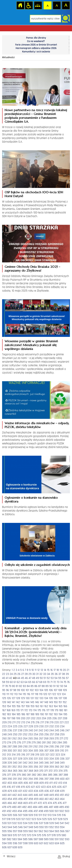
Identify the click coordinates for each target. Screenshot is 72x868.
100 (23, 690)
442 (15, 795)
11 (36, 670)
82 (21, 686)
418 (18, 787)
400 (62, 779)
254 (36, 734)
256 (47, 734)
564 (52, 831)
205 (49, 718)
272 (66, 739)
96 (7, 690)
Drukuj (66, 856)
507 (20, 815)
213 (23, 722)
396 (41, 779)
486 (46, 807)
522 (28, 819)
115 (24, 694)
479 (9, 807)
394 (31, 779)
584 (20, 839)
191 (46, 714)
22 (4, 674)
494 (20, 811)
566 (62, 831)
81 (17, 686)
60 (11, 682)
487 (51, 807)
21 (68, 670)
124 (64, 694)
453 (4, 799)
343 (31, 763)
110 (4, 694)
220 (57, 722)
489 (61, 807)
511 (40, 815)
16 (51, 670)
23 (7, 674)
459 (36, 799)
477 (65, 803)
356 (36, 767)
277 (24, 743)
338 (4, 763)
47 (30, 678)
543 (4, 827)
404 (15, 783)
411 (51, 783)
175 (39, 710)
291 (30, 747)
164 (56, 706)
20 (64, 670)
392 (20, 779)
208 (65, 718)
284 (60, 743)
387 (61, 775)
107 (55, 690)
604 (57, 843)
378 (14, 775)
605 (62, 843)
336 (62, 759)
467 (15, 803)
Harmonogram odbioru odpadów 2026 (36, 48)
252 (25, 734)
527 (55, 819)
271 (61, 739)
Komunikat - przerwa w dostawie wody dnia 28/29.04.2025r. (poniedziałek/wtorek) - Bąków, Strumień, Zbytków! (36, 632)
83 (24, 686)
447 (41, 795)
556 (10, 831)
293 (41, 747)
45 (23, 678)
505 (10, 815)
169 (13, 710)
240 (31, 730)
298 (67, 747)
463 (57, 799)
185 (18, 714)
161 (42, 706)
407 (31, 783)
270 (57, 739)
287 (10, 747)
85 (32, 686)
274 (9, 743)
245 (57, 730)
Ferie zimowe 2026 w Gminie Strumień (36, 45)
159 (32, 706)
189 (37, 714)
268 (46, 739)
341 (20, 763)
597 (20, 843)
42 (11, 678)
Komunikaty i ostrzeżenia (36, 52)
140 (9, 702)
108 (60, 690)
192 (51, 714)
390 (10, 779)
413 (60, 783)
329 (25, 759)
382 (34, 775)
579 (59, 835)
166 (65, 706)
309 (57, 751)
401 (67, 779)
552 (52, 827)
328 (20, 759)
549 (36, 827)
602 (46, 843)
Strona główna (20, 5)
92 (58, 686)
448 (46, 795)
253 (31, 734)
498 (41, 811)
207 (60, 718)
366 (20, 771)
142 (18, 702)
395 (36, 779)
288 (15, 747)
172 (26, 710)
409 (41, 783)
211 (14, 722)
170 (18, 710)
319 (37, 755)
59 (7, 682)
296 (57, 747)
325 (4, 759)
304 (31, 751)
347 (52, 763)
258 (57, 734)
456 (20, 799)
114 (20, 694)
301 (15, 751)
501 (57, 811)
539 (52, 823)
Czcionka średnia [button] (57, 5)
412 (55, 783)
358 (46, 767)
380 (24, 775)
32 (41, 674)
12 (38, 670)
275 (14, 743)
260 (4, 739)
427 (65, 787)
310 (62, 751)
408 (36, 783)
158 (28, 706)
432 (25, 791)
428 (4, 791)
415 (4, 787)
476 (60, 803)
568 (4, 835)
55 (60, 678)
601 (41, 843)
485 (40, 807)
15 (48, 670)
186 (23, 714)
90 (51, 686)
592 (62, 839)
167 (4, 710)
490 (67, 807)
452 (67, 795)
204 (44, 718)
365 (15, 771)
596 (15, 843)
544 (10, 827)
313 (9, 755)
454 (10, 799)
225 (15, 726)
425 (54, 787)
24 (11, 674)
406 (26, 783)
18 (58, 670)
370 (41, 771)
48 (34, 678)
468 (20, 803)
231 (47, 726)
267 (41, 739)
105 (46, 690)
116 (28, 694)
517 (4, 819)
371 (46, 771)
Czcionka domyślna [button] (47, 5)
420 (28, 787)
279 (34, 743)
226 (20, 726)
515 (59, 815)
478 (4, 807)
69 (45, 682)
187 (28, 714)
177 (48, 710)
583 (15, 839)
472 (40, 803)
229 (36, 726)
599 (31, 843)
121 (50, 694)
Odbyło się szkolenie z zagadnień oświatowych (37, 565)
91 (54, 686)
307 (46, 751)
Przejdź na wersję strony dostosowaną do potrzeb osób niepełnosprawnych (29, 5)
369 (36, 771)
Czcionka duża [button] (66, 5)
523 (34, 819)
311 (66, 751)
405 (20, 783)
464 (62, 799)
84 (28, 686)
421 (33, 787)
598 (25, 843)
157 (23, 706)
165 (60, 706)
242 (41, 730)
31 (37, 674)
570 (15, 835)
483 (30, 807)
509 (31, 815)
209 (4, 722)
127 (13, 698)
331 (36, 759)
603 (52, 843)
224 (10, 726)
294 (46, 747)
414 (65, 783)
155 (14, 706)
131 (32, 698)
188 (32, 714)
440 (4, 795)
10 (33, 670)
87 (40, 686)
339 (10, 763)
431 (20, 791)
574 (34, 835)
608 (15, 847)
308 (52, 751)
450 (57, 795)
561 (36, 831)
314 (14, 755)
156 (18, 706)
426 (59, 787)
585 (25, 839)
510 (36, 815)
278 (29, 743)
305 (36, 751)
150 (56, 702)
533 (20, 823)
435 (41, 791)
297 (62, 747)
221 (62, 722)
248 (4, 734)
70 (48, 682)
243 (46, 730)
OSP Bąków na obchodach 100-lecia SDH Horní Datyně (34, 194)
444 (25, 795)
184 (14, 714)
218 (47, 722)
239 (25, 730)
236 (10, 730)
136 (56, 698)
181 (66, 710)
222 (67, 722)
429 (10, 791)
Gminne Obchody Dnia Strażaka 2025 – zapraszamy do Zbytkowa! (32, 269)
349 (62, 763)
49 (37, 678)
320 (42, 755)
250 (15, 734)
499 (46, 811)
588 (41, 839)
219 (51, 722)
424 (49, 787)
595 (10, 843)
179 (56, 710)
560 (31, 831)
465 (4, 803)
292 (36, 747)
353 (20, 767)
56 (64, 678)
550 (41, 827)
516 (64, 815)
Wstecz (11, 856)
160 (37, 706)
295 (52, 747)
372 (51, 771)
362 (67, 767)
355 (31, 767)
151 (60, 702)
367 (26, 771)
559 (25, 831)
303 (25, 751)
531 (9, 823)
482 (24, 807)
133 (41, 698)
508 (25, 815)
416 (9, 787)
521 (23, 819)
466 (10, 803)
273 (4, 743)
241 (36, 730)
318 (32, 755)
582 (9, 839)
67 (37, 682)
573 (29, 835)
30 (34, 674)
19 (61, 670)
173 (30, 710)
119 (41, 694)
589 (46, 839)
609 (20, 847)
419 (23, 787)
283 (54, 743)
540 (57, 823)
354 (25, 767)
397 (46, 779)
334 (52, 759)
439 (62, 791)
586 (31, 839)
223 (4, 726)
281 (44, 743)
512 (45, 815)
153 (4, 706)
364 (10, 771)
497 (36, 811)
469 (25, 803)
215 (33, 722)
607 (10, 847)
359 (52, 767)
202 (33, 718)
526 (50, 819)
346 (47, 763)
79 (10, 686)
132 (37, 698)
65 (30, 682)
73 (58, 682)
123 (59, 694)
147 (42, 702)
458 (31, 799)
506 (15, 815)
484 (35, 807)
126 (9, 698)
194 (60, 714)
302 (20, 751)
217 (42, 722)
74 (61, 682)
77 (3, 686)
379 (19, 775)
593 (67, 839)
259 (62, 734)
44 (19, 678)
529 (66, 819)
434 (36, 791)
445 (31, 795)
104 (41, 690)
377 (9, 775)
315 (18, 755)
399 (57, 779)
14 (45, 670)
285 (65, 743)
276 (19, 743)
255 (41, 734)
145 (32, 702)
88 (43, 686)
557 (15, 831)
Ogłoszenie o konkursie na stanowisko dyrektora (31, 499)
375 (66, 771)
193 (56, 714)
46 (26, 678)
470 (31, 803)
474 (50, 803)
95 (4, 690)
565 (57, 831)
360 (57, 767)
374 (61, 771)
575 (39, 835)
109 (65, 690)
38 (63, 674)
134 (46, 698)
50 (41, 678)
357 (41, 767)
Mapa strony (38, 5)
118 (36, 694)
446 (36, 795)
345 (41, 763)
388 (66, 775)
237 (15, 730)
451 (62, 795)
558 (20, 831)
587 (36, 839)
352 (15, 767)
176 (44, 710)
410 (47, 783)
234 (62, 726)
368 (31, 771)
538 (46, 823)
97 (11, 690)
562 (41, 831)
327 (15, 759)
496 (31, 811)
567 (67, 831)
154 (9, 706)
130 (28, 698)
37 (60, 674)
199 (18, 718)
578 (54, 835)
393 (25, 779)
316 (23, 755)
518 (8, 819)
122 (54, 694)
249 (10, 734)
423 (43, 787)
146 (37, 702)
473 (45, 803)
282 (49, 743)
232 (52, 726)
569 (10, 835)
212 (18, 722)
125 (4, 698)
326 (10, 759)
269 (52, 739)
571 (20, 835)
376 (4, 775)
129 (23, 698)
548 (31, 827)
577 (49, 835)
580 (64, 835)
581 (4, 839)
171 (22, 710)
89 (47, 686)
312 (4, 755)
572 (24, 835)
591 (57, 839)
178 (52, 710)
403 (10, 783)
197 (9, 718)
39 (67, 674)
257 (52, 734)
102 (32, 690)
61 (15, 682)
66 (34, 682)
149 (51, 702)
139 (4, 702)
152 (65, 702)
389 (4, 779)
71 (51, 682)
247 (67, 730)
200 (23, 718)
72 (55, 682)
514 (54, 815)
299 (4, 751)
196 (4, 718)
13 (42, 670)
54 (56, 678)
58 (4, 682)
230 (41, 726)
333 (46, 759)
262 (15, 739)
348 (57, 763)
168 (8, 710)
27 (23, 674)
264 (25, 739)
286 (4, 747)
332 (41, 759)
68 (41, 682)
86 (36, 686)
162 (46, 706)
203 (39, 718)
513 (50, 815)
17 (55, 670)
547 (26, 827)
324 (63, 755)
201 (28, 718)
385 (50, 775)
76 (68, 682)
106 (51, 690)
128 (18, 698)
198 (13, 718)
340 (15, 763)
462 (52, 799)
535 (31, 823)
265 (31, 739)
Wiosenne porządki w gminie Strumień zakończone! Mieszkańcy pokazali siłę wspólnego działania (31, 345)
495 (25, 811)
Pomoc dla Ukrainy (36, 38)
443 (20, 795)
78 (6, 686)
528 (60, 819)
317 (28, 755)
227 (26, 726)
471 (35, 803)
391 (15, 779)
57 (67, 678)
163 (51, 706)
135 (51, 698)
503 (67, 811)
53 (52, 678)
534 (25, 823)
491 (4, 811)
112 (12, 694)
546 (20, 827)
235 (4, 730)
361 (62, 767)
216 (38, 722)
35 (52, 674)
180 (61, 710)
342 (25, 763)
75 (65, 682)
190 (42, 714)
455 (15, 799)
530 (4, 823)
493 (15, 811)
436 (47, 791)
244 (52, 730)
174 (35, 710)
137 (60, 698)
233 (57, 726)
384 (45, 775)
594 (4, 843)
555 (4, 831)
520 (18, 819)
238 (20, 730)
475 (55, 803)
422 (38, 787)
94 (66, 686)
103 (37, 690)
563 (46, 831)
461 (47, 799)
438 (57, 791)
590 (52, 839)
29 (30, 674)
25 (15, 674)
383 (39, 775)
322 (52, 755)
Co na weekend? (36, 41)
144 (27, 702)
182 (4, 714)
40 (4, 678)
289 (20, 747)
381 (29, 775)
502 (62, 811)
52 (48, 678)
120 (45, 694)
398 (52, 779)
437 (52, 791)
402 (4, 783)
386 (55, 775)
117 (32, 694)
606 (4, 847)
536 (36, 823)
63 (22, 682)
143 (23, 702)
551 (47, 827)
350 (4, 767)
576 (44, 835)
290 (25, 747)
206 (55, 718)
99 (19, 690)
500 (52, 811)
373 (56, 771)
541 (62, 823)
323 (58, 755)
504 (4, 815)
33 (45, 674)
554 (62, 827)
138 (65, 698)
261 (9, 739)
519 (13, 819)
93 (62, 686)
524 (39, 819)
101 (27, 690)
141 (13, 702)
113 (16, 694)
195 (65, 714)
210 (9, 722)
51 (45, 678)
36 (56, 674)
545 (15, 827)
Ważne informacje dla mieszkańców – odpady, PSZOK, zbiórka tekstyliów (37, 425)
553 (57, 827)
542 (67, 823)
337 (67, 759)
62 (18, 682)
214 (28, 722)
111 (8, 694)
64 (26, 682)
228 (31, 726)
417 (13, 787)
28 (26, 674)
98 (15, 690)
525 (44, 819)
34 (49, 674)
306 (41, 751)
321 (47, 755)
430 (15, 791)
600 (36, 843)
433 (31, 791)
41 (7, 678)
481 (19, 807)
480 (14, 807)
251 (20, 734)
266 (36, 739)
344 (36, 763)
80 (14, 686)
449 (52, 795)
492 (9, 811)
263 (20, 739)
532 (15, 823)
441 (9, 795)
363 (4, 771)
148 (46, 702)
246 (62, 730)
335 (57, 759)
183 (9, 714)
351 (9, 767)
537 (41, 823)
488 (56, 807)
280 (39, 743)
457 (26, 799)
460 (41, 799)
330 (31, 759)
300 (10, 751)
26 (19, 674)
